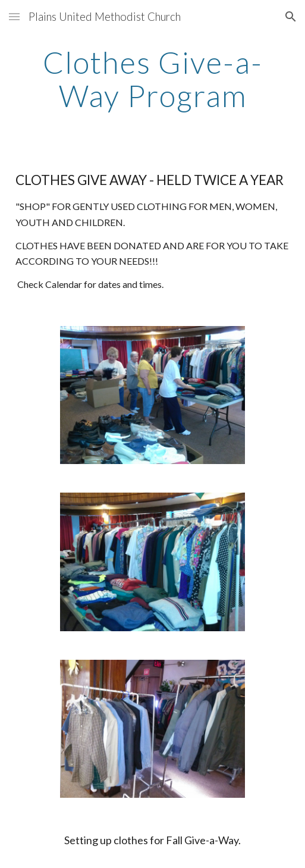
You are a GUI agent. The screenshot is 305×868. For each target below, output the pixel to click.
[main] (153, 79)
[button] (14, 16)
